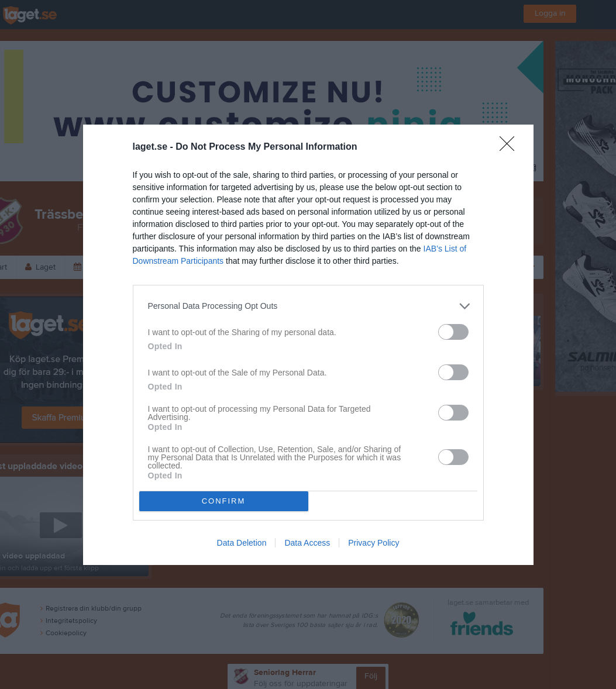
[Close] (511, 147)
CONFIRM (224, 501)
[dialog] (308, 345)
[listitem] (308, 306)
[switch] (453, 332)
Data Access (307, 543)
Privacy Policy (374, 543)
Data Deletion (242, 543)
